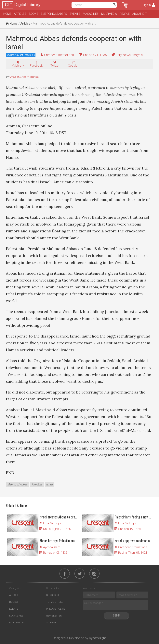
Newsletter (54, 616)
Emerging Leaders (54, 14)
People (125, 14)
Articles (20, 14)
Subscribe (53, 595)
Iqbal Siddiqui (52, 523)
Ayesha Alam (52, 547)
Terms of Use (55, 602)
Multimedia (109, 14)
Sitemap (51, 623)
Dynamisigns (98, 638)
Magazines (91, 14)
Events (75, 14)
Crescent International (59, 55)
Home (7, 14)
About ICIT (140, 14)
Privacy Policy (56, 609)
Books (34, 14)
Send (116, 616)
